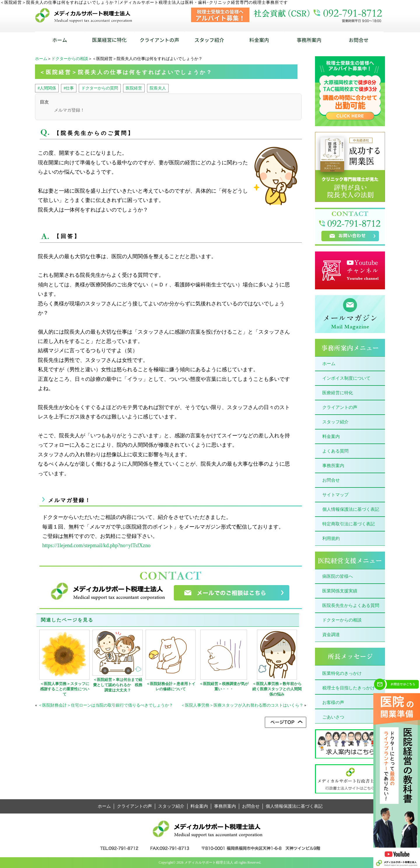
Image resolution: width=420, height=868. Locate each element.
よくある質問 (335, 451)
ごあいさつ (333, 717)
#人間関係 (47, 88)
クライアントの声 (340, 407)
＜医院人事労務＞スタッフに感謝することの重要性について (65, 689)
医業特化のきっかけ (342, 673)
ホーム (41, 59)
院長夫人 (158, 88)
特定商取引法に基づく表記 (349, 524)
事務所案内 (333, 466)
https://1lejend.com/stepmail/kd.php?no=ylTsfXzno (96, 545)
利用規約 (331, 538)
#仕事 (69, 88)
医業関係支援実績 (340, 591)
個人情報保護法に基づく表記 (351, 509)
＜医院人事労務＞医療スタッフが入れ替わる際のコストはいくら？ (242, 705)
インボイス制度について (346, 378)
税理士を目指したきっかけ (349, 688)
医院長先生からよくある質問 (351, 605)
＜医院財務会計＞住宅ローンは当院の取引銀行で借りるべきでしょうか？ (106, 705)
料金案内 (331, 436)
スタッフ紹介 (335, 422)
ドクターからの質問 (100, 88)
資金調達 (331, 635)
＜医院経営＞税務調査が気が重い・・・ (224, 686)
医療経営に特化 (338, 393)
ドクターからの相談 (70, 59)
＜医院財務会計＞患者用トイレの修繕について (171, 686)
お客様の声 (333, 703)
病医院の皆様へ (338, 576)
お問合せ (331, 480)
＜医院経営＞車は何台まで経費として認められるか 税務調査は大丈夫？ (118, 685)
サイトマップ (335, 495)
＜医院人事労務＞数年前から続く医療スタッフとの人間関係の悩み (277, 689)
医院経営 (134, 88)
